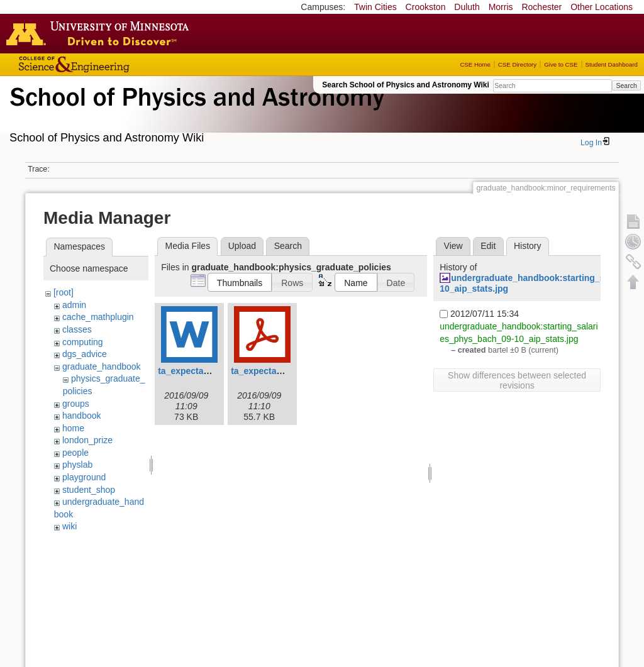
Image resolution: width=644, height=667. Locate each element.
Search (626, 85)
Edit (488, 246)
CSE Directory (517, 64)
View (453, 246)
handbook (82, 416)
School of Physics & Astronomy (195, 112)
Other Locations (602, 7)
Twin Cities (375, 7)
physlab (77, 465)
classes (77, 329)
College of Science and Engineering (113, 64)
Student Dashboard (612, 64)
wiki (69, 526)
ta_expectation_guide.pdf (284, 371)
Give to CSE (561, 64)
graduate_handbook (102, 367)
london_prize (87, 440)
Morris (501, 7)
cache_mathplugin (98, 317)
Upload (242, 246)
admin (74, 305)
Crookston (426, 7)
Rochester (541, 7)
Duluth (467, 7)
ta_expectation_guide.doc (212, 371)
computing (83, 342)
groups (76, 404)
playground (84, 477)
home (73, 428)
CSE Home (475, 64)
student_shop (89, 490)
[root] (64, 292)
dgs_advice (85, 354)
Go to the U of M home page (101, 33)
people (75, 453)
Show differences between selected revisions (517, 380)
